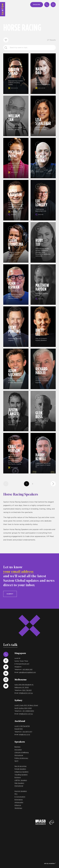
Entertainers (19, 800)
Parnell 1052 (19, 729)
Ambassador (19, 802)
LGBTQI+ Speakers (21, 780)
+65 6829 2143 (27, 669)
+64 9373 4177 (27, 732)
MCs (16, 794)
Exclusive (18, 777)
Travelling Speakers (21, 775)
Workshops (18, 808)
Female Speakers (20, 769)
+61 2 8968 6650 (28, 711)
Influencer (18, 805)
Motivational (19, 755)
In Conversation (20, 797)
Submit (10, 594)
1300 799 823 (27, 690)
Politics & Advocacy (21, 758)
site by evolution (50, 863)
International (19, 786)
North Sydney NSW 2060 (23, 708)
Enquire (37, 4)
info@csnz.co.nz (24, 734)
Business (17, 747)
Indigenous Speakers (22, 772)
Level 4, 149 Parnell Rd (22, 726)
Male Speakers (19, 783)
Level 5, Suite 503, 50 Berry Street (26, 705)
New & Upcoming (20, 766)
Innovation (18, 750)
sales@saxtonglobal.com (27, 672)
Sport (16, 761)
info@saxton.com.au (26, 693)
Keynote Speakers (21, 791)
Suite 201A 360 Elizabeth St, (24, 685)
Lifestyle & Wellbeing (22, 752)
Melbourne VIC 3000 (22, 687)
